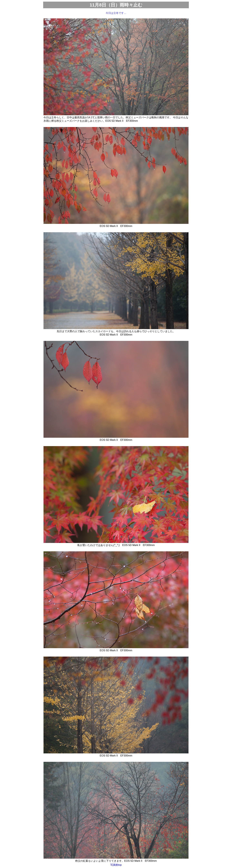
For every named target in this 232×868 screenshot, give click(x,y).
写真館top (116, 865)
